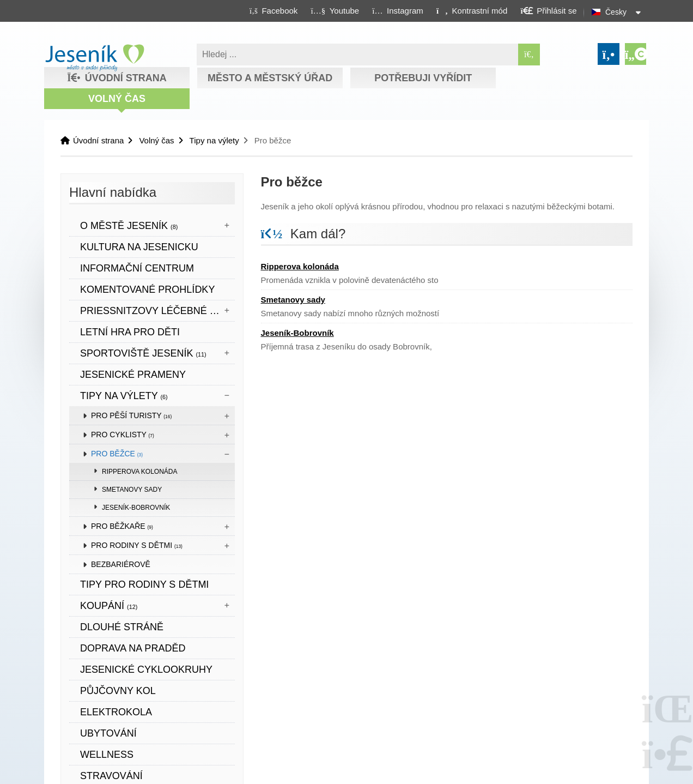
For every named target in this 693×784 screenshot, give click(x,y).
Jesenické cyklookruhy (146, 670)
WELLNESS (107, 755)
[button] (472, 10)
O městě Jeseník (129, 226)
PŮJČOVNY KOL (118, 691)
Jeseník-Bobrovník (136, 508)
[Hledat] (529, 55)
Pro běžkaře (122, 526)
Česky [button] (616, 12)
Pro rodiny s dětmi (137, 545)
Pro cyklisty (123, 435)
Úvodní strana (95, 58)
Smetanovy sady (132, 490)
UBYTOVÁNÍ (108, 733)
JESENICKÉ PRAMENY (133, 375)
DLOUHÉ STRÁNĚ (122, 627)
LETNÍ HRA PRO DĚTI (130, 332)
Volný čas (117, 99)
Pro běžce (117, 454)
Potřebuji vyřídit (423, 78)
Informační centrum (137, 268)
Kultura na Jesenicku (139, 247)
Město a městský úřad (270, 78)
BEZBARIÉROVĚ (121, 564)
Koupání (109, 606)
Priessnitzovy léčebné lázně (157, 311)
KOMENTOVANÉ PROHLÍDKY (147, 290)
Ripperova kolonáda (140, 472)
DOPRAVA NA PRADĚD (133, 648)
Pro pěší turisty (131, 415)
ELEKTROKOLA (116, 712)
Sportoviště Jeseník (143, 353)
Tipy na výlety (214, 140)
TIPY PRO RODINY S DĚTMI (144, 584)
